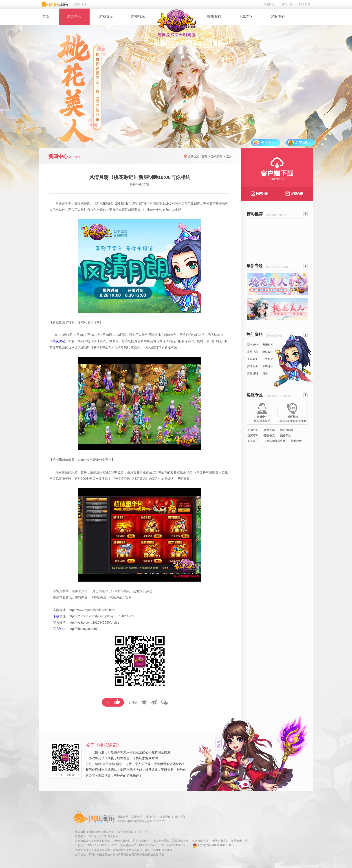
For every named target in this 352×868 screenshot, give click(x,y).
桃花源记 (106, 203)
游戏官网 (123, 817)
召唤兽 (214, 472)
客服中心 (278, 17)
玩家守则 (109, 832)
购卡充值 (305, 4)
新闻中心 (74, 17)
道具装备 (253, 359)
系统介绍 (268, 366)
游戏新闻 (217, 156)
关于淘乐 (137, 817)
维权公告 (151, 817)
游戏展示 (106, 17)
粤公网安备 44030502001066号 (214, 845)
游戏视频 (138, 17)
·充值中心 (253, 430)
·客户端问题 (287, 430)
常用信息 (253, 352)
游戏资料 (214, 17)
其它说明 (253, 373)
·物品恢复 (269, 435)
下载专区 (246, 17)
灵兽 (265, 373)
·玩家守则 (253, 435)
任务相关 (268, 359)
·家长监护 (253, 441)
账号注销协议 (125, 832)
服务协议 (80, 832)
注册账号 (269, 4)
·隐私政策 (296, 441)
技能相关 (253, 366)
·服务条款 (285, 435)
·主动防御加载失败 (274, 441)
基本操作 (253, 345)
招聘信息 (180, 817)
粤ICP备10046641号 (173, 845)
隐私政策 (95, 832)
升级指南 (268, 345)
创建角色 (170, 335)
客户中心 (143, 832)
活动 (149, 347)
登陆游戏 (154, 335)
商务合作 (165, 817)
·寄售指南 (269, 430)
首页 (46, 17)
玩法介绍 (268, 352)
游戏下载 (287, 4)
